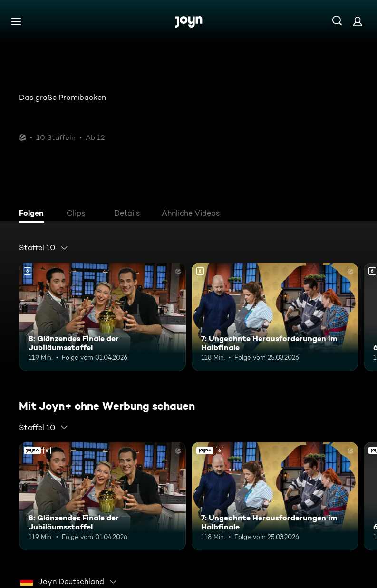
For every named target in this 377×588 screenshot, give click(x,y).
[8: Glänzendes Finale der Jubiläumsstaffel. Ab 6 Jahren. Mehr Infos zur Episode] (102, 317)
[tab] (34, 214)
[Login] (358, 21)
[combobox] (44, 248)
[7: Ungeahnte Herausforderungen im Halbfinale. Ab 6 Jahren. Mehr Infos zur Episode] (275, 317)
